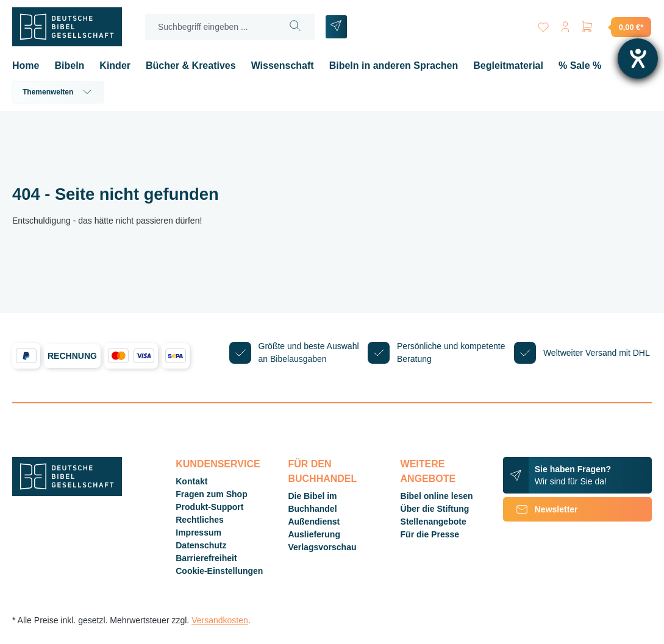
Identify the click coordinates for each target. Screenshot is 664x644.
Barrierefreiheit (206, 558)
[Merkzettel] (543, 25)
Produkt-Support (209, 507)
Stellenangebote (434, 522)
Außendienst (314, 522)
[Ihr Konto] (565, 25)
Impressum (198, 533)
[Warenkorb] (616, 27)
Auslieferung (314, 534)
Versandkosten (220, 620)
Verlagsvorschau (322, 547)
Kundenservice (218, 464)
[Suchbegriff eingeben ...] (211, 27)
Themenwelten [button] (58, 92)
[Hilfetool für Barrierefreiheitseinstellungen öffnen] (638, 58)
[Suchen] (295, 27)
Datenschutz (201, 545)
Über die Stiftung (435, 509)
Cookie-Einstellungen (219, 571)
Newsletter (541, 509)
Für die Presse (430, 534)
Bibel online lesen (437, 496)
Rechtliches (200, 520)
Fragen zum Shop (211, 494)
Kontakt (191, 481)
